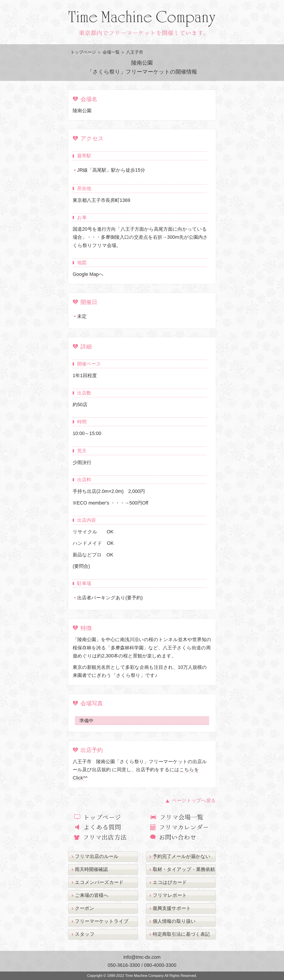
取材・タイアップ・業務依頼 (184, 869)
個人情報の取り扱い (174, 921)
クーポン (85, 908)
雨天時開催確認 (91, 869)
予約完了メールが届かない (182, 856)
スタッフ (85, 934)
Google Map (86, 274)
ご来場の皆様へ (92, 895)
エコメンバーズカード (99, 882)
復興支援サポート (172, 908)
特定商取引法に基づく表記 (181, 934)
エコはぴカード (170, 882)
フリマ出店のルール (97, 856)
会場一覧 (111, 52)
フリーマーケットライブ (102, 921)
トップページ (83, 52)
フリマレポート (170, 895)
